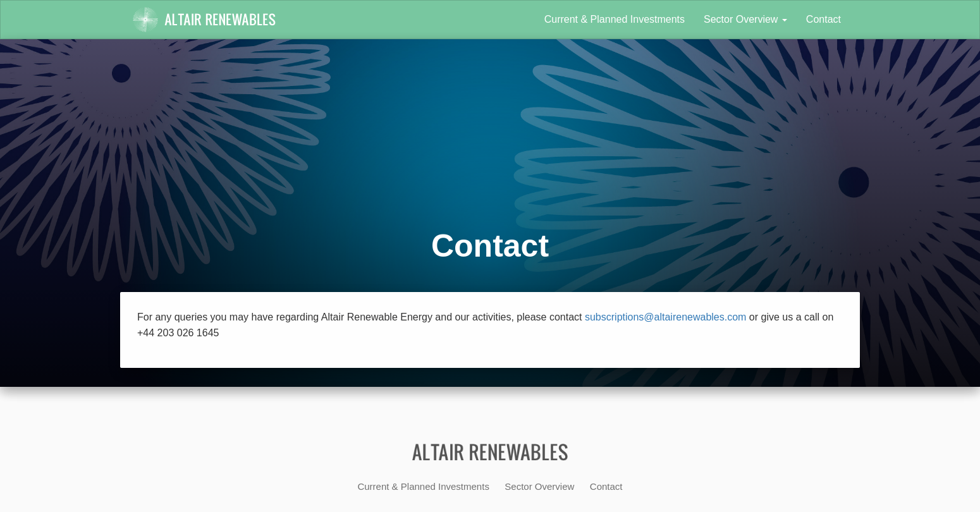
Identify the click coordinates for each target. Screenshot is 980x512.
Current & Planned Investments (615, 19)
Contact (824, 19)
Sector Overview (745, 19)
